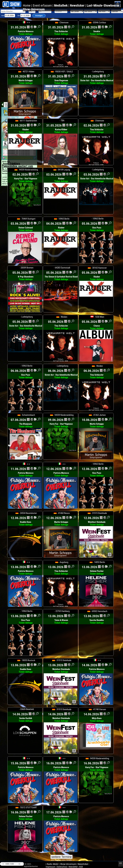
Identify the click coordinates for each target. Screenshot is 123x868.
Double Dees (26, 523)
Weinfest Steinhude (97, 523)
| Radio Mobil (52, 864)
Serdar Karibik (26, 720)
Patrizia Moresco (26, 33)
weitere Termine (62, 857)
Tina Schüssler (61, 33)
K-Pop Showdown (26, 278)
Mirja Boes (97, 720)
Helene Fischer (97, 572)
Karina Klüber (61, 131)
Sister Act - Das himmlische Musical (97, 82)
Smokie (97, 33)
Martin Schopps (26, 82)
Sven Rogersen (61, 82)
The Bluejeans (26, 425)
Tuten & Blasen (61, 621)
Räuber (26, 131)
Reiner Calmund (26, 229)
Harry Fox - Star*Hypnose (26, 180)
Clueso (97, 327)
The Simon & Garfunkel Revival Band (61, 278)
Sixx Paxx (97, 229)
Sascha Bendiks (97, 621)
